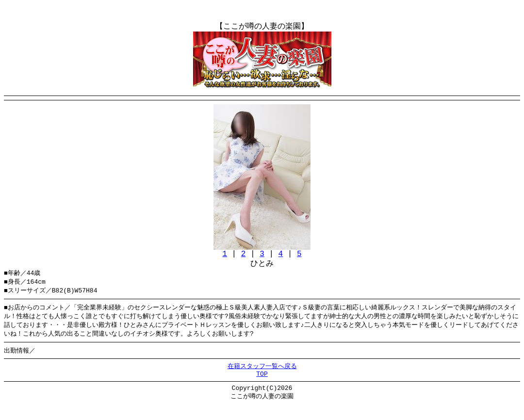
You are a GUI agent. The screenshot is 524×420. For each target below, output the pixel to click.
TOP (262, 387)
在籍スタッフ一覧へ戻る (262, 378)
